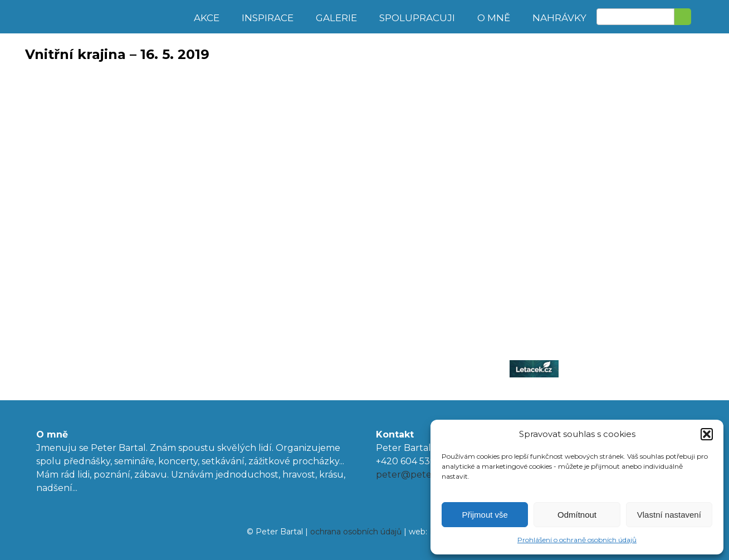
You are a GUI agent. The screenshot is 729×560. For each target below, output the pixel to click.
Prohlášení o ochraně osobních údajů (577, 540)
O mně (494, 18)
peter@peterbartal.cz (425, 475)
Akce (207, 18)
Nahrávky (559, 18)
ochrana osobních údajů (356, 532)
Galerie (336, 18)
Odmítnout (577, 515)
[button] (707, 434)
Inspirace (268, 18)
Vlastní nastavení (669, 515)
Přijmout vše (485, 515)
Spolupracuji (417, 18)
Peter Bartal (104, 17)
